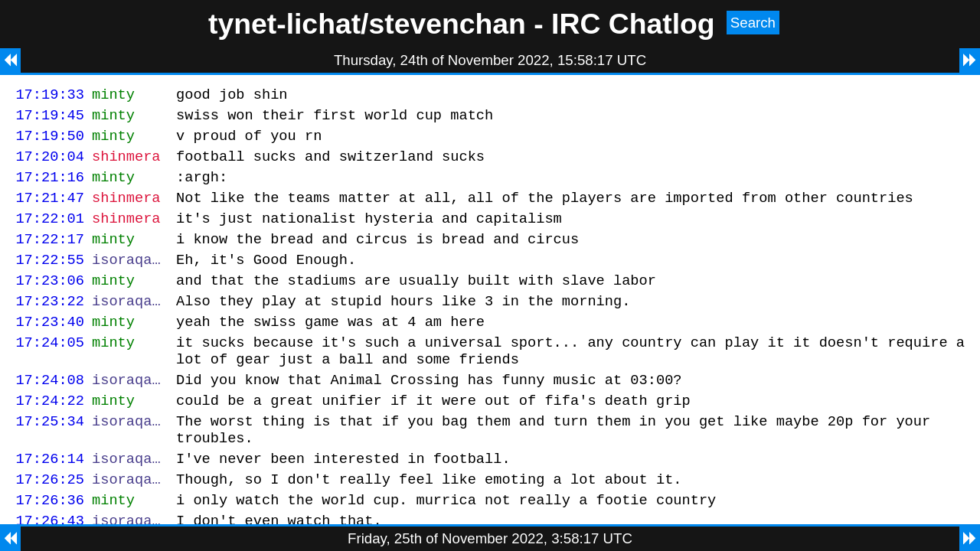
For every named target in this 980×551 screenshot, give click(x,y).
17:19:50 (50, 142)
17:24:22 (50, 437)
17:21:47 (50, 211)
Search (753, 23)
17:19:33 (50, 96)
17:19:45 (50, 119)
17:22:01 (50, 234)
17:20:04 (50, 165)
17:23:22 (50, 326)
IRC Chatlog (633, 24)
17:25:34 (50, 460)
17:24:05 (50, 372)
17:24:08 (50, 414)
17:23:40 (50, 349)
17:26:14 (50, 502)
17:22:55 (50, 280)
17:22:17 (50, 257)
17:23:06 (50, 303)
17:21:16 (50, 188)
